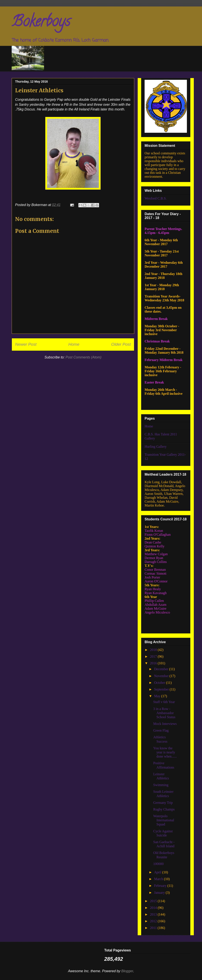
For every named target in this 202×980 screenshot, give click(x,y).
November (162, 676)
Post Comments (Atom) (84, 357)
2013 (154, 914)
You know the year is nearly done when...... (165, 752)
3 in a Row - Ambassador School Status (164, 713)
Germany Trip (163, 803)
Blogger (127, 971)
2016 (154, 663)
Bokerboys (41, 23)
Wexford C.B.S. (156, 198)
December (162, 669)
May (158, 696)
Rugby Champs (164, 809)
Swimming (161, 785)
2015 (154, 901)
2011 (154, 928)
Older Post (121, 344)
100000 (158, 864)
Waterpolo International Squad (164, 820)
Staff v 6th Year (164, 702)
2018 (154, 650)
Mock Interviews (165, 724)
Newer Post (26, 344)
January (160, 893)
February (161, 886)
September (162, 689)
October (160, 683)
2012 (154, 921)
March (159, 879)
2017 (154, 656)
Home (74, 344)
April (158, 872)
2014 (154, 908)
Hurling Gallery (156, 447)
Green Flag (161, 730)
